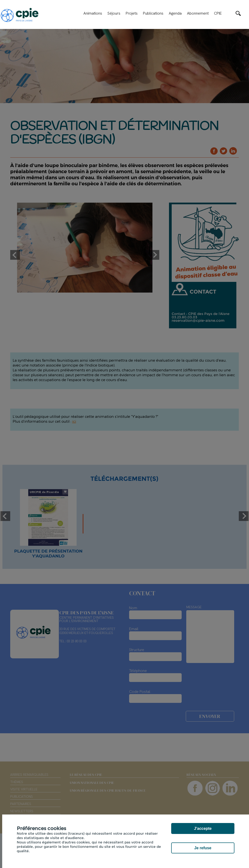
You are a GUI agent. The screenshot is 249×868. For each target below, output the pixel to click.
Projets (132, 13)
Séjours (114, 13)
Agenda (175, 13)
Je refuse (203, 848)
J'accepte (203, 828)
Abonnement (198, 13)
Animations (93, 13)
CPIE (218, 13)
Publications (153, 13)
